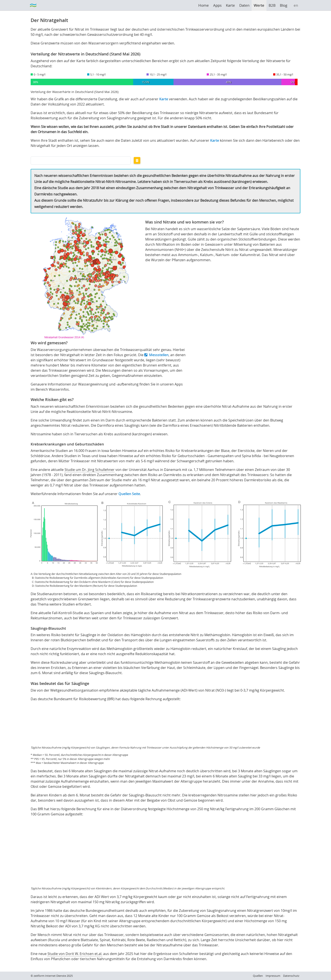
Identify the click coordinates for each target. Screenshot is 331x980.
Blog (284, 5)
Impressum (273, 976)
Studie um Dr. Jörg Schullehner (90, 470)
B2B (272, 5)
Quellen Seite (129, 494)
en (296, 5)
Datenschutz (291, 976)
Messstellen (159, 355)
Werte (259, 5)
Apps (217, 5)
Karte (230, 5)
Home (204, 5)
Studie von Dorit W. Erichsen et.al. (75, 954)
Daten (244, 5)
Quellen (258, 976)
